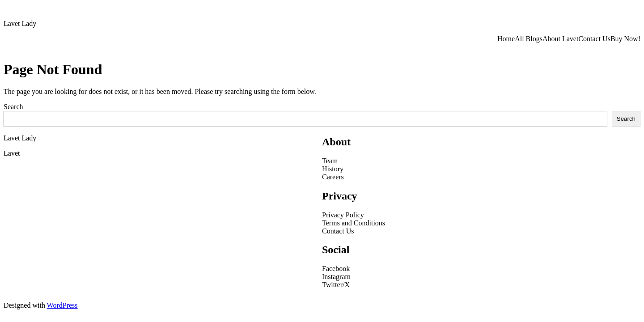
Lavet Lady (20, 23)
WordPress (62, 305)
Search (13, 107)
